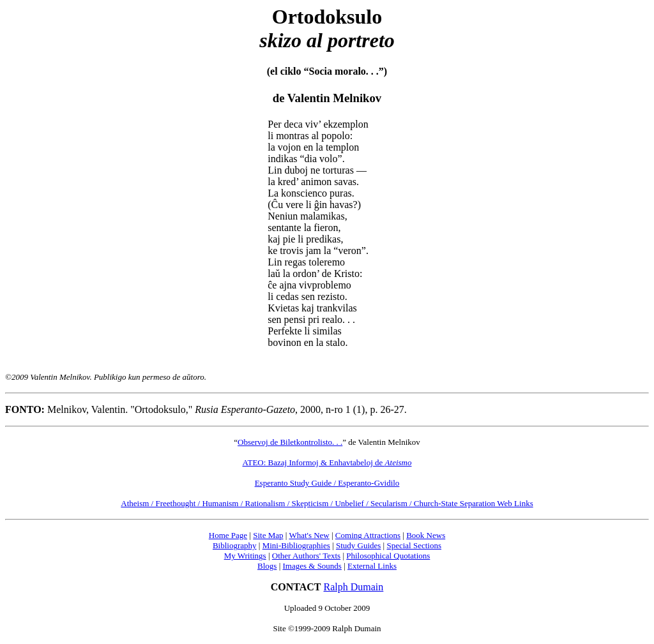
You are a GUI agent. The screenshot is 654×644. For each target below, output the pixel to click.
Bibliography (235, 545)
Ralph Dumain (354, 587)
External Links (372, 566)
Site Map (268, 535)
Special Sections (414, 545)
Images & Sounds (312, 566)
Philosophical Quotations (388, 556)
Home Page (228, 535)
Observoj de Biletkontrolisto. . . (290, 442)
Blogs (267, 566)
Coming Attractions (368, 535)
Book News (426, 535)
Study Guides (358, 545)
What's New (309, 535)
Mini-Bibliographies (296, 545)
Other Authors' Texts (306, 556)
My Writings (245, 556)
